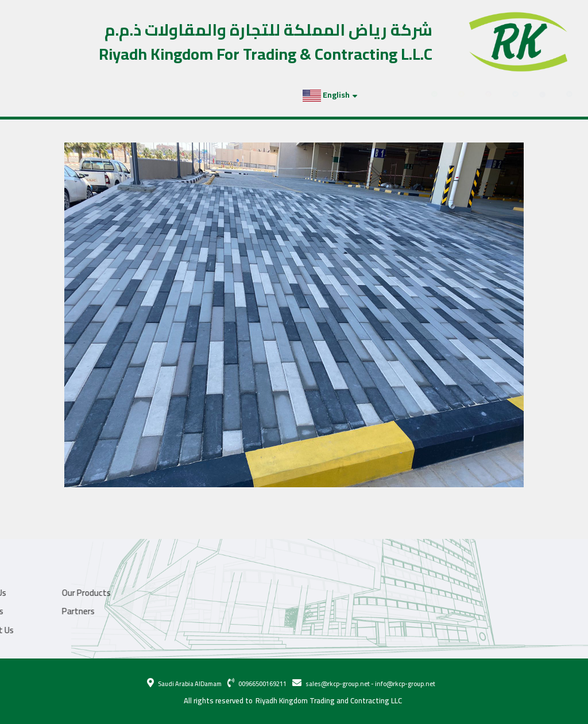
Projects (140, 95)
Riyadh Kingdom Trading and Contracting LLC (329, 701)
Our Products (80, 95)
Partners (187, 95)
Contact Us (233, 95)
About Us (27, 95)
